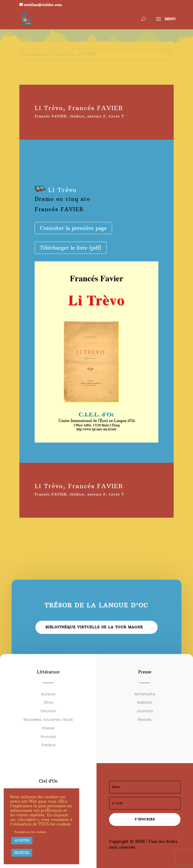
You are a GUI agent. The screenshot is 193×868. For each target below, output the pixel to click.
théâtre (77, 116)
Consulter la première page (73, 228)
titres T (116, 116)
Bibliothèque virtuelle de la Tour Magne (94, 627)
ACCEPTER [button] (22, 841)
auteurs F (96, 116)
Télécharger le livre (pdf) (71, 248)
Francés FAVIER (51, 116)
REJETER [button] (22, 853)
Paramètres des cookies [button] (30, 832)
